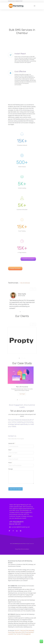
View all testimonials (25, 283)
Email (10, 456)
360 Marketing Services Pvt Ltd (19, 544)
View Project (22, 394)
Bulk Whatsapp (30, 630)
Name (10, 450)
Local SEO (11, 634)
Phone (10, 463)
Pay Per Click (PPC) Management (22, 634)
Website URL (12, 443)
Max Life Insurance (22, 387)
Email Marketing (29, 632)
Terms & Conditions (25, 549)
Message (11, 469)
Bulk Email (23, 630)
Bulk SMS (17, 630)
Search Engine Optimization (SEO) (16, 632)
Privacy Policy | (18, 549)
